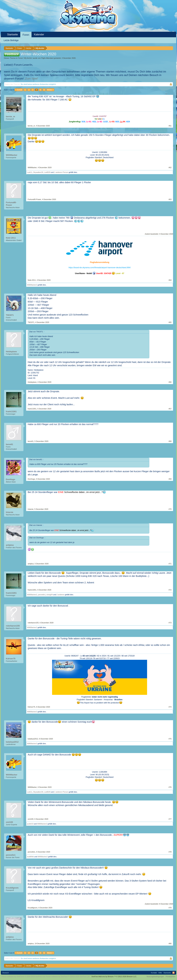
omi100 (9, 822)
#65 (170, 322)
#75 (170, 739)
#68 (170, 441)
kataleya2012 (12, 742)
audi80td (30, 857)
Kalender (39, 34)
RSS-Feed (174, 973)
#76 (170, 787)
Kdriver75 (11, 659)
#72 (170, 590)
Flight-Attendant (47, 58)
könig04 (50, 595)
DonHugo (10, 479)
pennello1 (42, 595)
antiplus (10, 545)
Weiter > (50, 90)
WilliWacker (12, 155)
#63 (170, 199)
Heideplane (11, 352)
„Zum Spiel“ (31, 79)
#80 (170, 944)
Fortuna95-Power (11, 204)
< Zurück (19, 90)
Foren (26, 35)
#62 (170, 167)
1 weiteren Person (61, 172)
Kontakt (154, 973)
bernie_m (10, 116)
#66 (170, 382)
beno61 (9, 444)
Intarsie (9, 512)
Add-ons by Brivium (114, 977)
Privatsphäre (171, 977)
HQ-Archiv (28, 58)
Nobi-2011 (11, 238)
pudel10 (30, 824)
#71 (170, 564)
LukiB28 (47, 172)
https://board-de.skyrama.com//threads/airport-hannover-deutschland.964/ (100, 268)
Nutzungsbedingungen (155, 977)
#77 (170, 819)
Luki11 (30, 172)
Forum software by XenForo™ (68, 977)
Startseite (13, 34)
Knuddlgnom (12, 888)
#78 (170, 852)
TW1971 (10, 315)
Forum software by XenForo (24, 977)
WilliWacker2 (32, 285)
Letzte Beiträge (11, 40)
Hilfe (160, 973)
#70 (170, 509)
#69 (170, 479)
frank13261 (11, 411)
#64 (170, 280)
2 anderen (60, 595)
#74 (170, 707)
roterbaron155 (13, 626)
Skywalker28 (38, 172)
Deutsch (6, 973)
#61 (170, 126)
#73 (170, 623)
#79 (170, 908)
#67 (170, 409)
